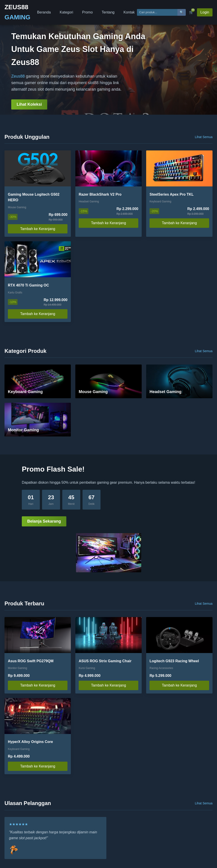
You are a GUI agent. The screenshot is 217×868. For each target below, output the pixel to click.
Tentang (108, 12)
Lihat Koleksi (29, 104)
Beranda (44, 12)
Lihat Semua (204, 137)
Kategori (67, 12)
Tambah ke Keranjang (38, 229)
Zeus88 (18, 76)
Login (205, 12)
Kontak (129, 12)
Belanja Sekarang (44, 521)
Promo (87, 12)
